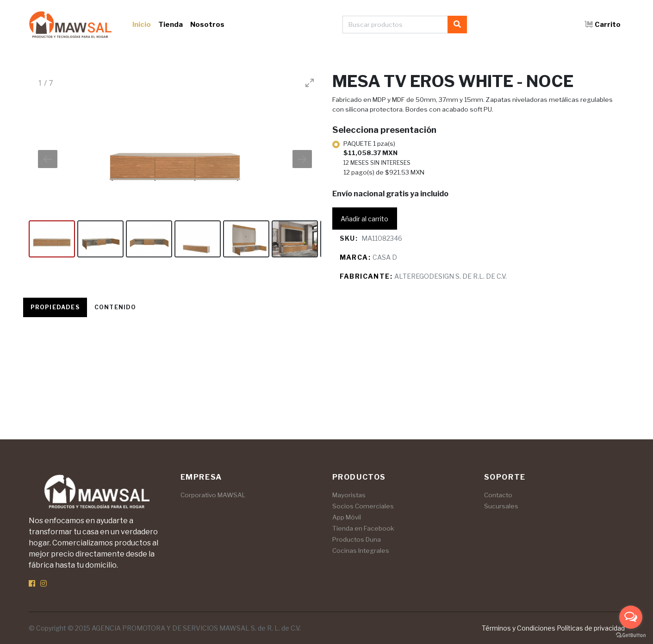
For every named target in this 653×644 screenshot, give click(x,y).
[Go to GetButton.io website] (631, 635)
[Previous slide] (48, 159)
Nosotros (207, 25)
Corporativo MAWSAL (213, 495)
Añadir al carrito (364, 219)
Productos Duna (357, 539)
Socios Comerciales (363, 506)
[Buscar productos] (395, 25)
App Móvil (347, 517)
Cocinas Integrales (361, 550)
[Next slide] (302, 159)
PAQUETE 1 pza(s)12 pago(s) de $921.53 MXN (384, 158)
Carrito (603, 25)
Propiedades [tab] (55, 307)
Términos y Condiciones (519, 628)
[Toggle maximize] (310, 83)
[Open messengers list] (631, 617)
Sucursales (501, 506)
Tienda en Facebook (363, 528)
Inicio (142, 25)
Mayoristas (349, 495)
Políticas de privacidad (591, 628)
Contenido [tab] (115, 307)
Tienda (171, 25)
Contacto (498, 495)
